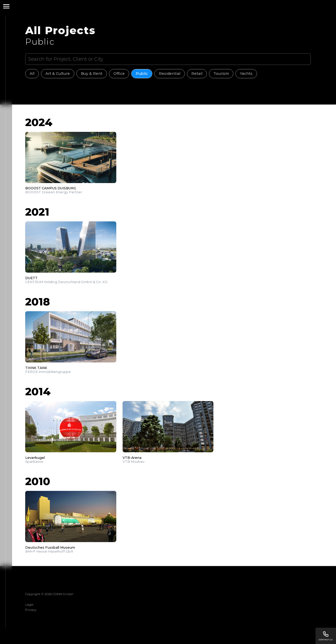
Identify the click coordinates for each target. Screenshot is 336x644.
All (32, 74)
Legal (29, 604)
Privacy (31, 610)
